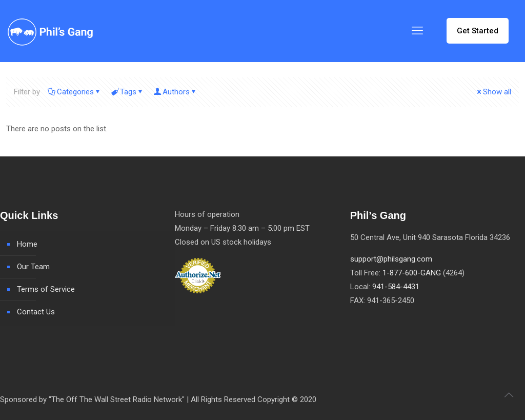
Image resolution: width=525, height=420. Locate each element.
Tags (127, 92)
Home (27, 244)
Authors (175, 92)
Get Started (478, 31)
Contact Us (36, 312)
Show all (493, 92)
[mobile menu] (417, 31)
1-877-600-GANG (412, 273)
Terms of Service (46, 289)
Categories (75, 92)
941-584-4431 (396, 287)
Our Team (33, 267)
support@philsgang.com (391, 259)
